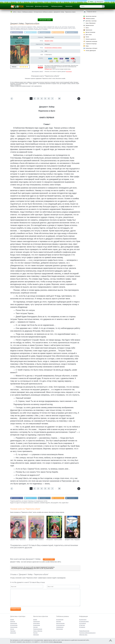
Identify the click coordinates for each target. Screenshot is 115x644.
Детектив (13, 621)
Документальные (90, 25)
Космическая (37, 625)
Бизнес (87, 37)
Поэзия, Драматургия (91, 51)
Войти (92, 2)
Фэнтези (35, 633)
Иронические (14, 623)
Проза (87, 28)
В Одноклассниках (60, 32)
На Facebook (16, 32)
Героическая (36, 621)
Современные (60, 627)
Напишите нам (48, 69)
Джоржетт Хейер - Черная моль (18, 540)
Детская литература (90, 32)
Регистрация (100, 2)
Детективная (36, 623)
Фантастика (69, 6)
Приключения (89, 30)
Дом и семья (89, 35)
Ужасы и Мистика (38, 631)
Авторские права (45, 20)
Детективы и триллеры (42, 6)
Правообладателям (84, 631)
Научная (35, 627)
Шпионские (13, 633)
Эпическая (36, 635)
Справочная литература (91, 41)
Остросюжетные (60, 625)
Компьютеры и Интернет (91, 48)
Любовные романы (57, 6)
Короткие (59, 621)
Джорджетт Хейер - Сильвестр (36, 540)
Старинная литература (91, 44)
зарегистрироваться (28, 569)
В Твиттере (30, 32)
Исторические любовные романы (53, 48)
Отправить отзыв (16, 609)
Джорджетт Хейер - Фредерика (72, 540)
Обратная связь (83, 635)
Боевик (12, 619)
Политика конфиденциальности (87, 633)
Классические (14, 627)
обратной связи (58, 642)
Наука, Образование (91, 23)
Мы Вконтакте (73, 32)
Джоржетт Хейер (49, 41)
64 (59, 99)
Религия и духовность (91, 39)
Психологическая (38, 629)
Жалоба (40, 67)
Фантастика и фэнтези (91, 16)
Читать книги (30, 6)
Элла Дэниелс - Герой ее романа (54, 540)
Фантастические (60, 623)
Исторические (14, 625)
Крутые (12, 629)
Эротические (59, 629)
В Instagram (44, 32)
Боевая (35, 619)
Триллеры (13, 631)
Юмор (87, 46)
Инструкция (69, 72)
